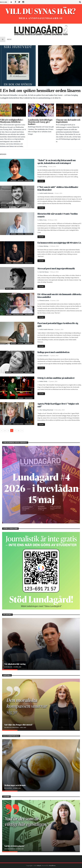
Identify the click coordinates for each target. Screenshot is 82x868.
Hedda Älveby (43, 381)
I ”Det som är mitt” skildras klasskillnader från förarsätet (58, 188)
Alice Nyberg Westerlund (46, 410)
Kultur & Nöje (20, 205)
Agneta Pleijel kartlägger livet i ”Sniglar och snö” (58, 405)
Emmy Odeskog (44, 246)
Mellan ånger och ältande (15, 785)
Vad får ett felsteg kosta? (14, 846)
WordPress (52, 865)
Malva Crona (43, 220)
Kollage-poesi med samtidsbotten (53, 352)
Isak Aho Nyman (44, 272)
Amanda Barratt (10, 849)
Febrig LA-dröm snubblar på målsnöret (56, 378)
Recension (29, 180)
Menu (6, 39)
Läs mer (41, 181)
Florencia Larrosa (44, 300)
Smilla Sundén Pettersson (46, 193)
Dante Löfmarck (44, 356)
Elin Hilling (8, 667)
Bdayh (39, 865)
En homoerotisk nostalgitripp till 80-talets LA (59, 243)
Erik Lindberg (43, 167)
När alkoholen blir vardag (15, 664)
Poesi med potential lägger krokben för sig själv (58, 325)
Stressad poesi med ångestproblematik (56, 268)
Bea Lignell (8, 788)
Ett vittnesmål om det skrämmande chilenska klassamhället (59, 296)
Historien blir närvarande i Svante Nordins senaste (58, 215)
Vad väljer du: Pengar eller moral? (18, 725)
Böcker (13, 180)
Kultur (21, 180)
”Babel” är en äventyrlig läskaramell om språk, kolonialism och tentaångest (57, 162)
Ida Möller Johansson (12, 727)
